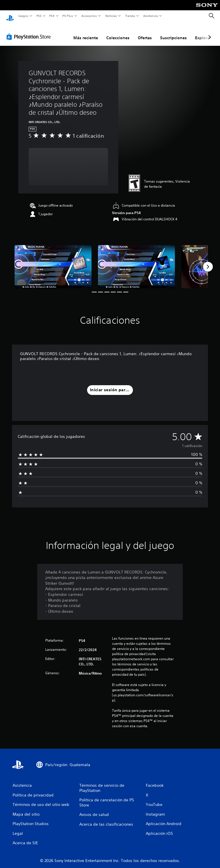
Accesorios (89, 16)
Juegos (23, 16)
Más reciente (86, 32)
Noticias (111, 16)
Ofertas (145, 32)
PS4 (52, 16)
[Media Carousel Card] (53, 261)
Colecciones (118, 32)
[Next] (208, 261)
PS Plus (68, 16)
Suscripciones (173, 32)
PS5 (39, 16)
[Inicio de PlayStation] (10, 16)
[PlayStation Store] (30, 31)
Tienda (130, 16)
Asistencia (150, 16)
